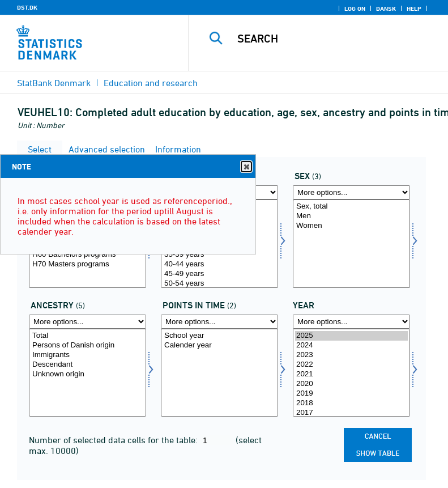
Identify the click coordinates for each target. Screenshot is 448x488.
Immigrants (88, 355)
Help (414, 9)
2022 (351, 365)
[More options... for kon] (351, 192)
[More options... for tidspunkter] (219, 322)
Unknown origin (88, 374)
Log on (355, 9)
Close (246, 167)
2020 (351, 384)
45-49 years (219, 274)
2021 (351, 374)
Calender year (219, 345)
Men (351, 216)
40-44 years (219, 264)
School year (219, 336)
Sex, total (351, 207)
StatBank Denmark (54, 83)
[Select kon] (351, 244)
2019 (351, 394)
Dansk (386, 9)
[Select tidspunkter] (219, 373)
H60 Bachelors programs (88, 255)
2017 (351, 413)
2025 (351, 336)
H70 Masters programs (88, 264)
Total (88, 336)
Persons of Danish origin (88, 345)
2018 (351, 403)
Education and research (151, 83)
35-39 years (219, 255)
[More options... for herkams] (88, 322)
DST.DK (27, 7)
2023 (351, 355)
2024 (351, 345)
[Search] (335, 39)
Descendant (88, 365)
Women (351, 226)
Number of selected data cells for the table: (114, 440)
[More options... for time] (351, 322)
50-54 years (219, 284)
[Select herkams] (88, 373)
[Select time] (351, 373)
